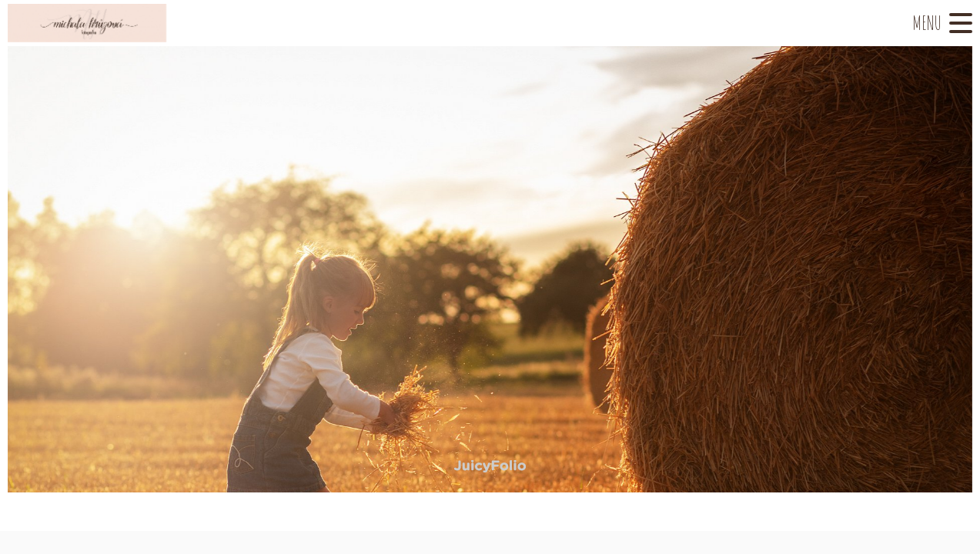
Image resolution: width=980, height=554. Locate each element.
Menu (927, 23)
